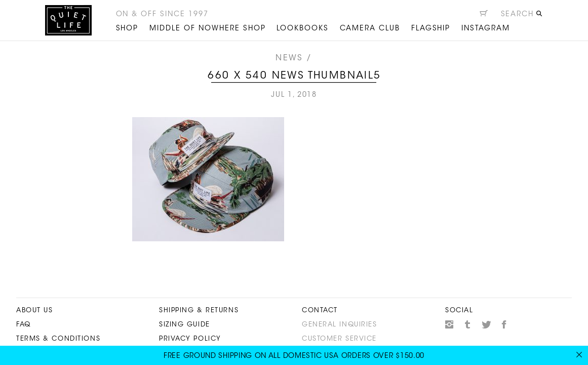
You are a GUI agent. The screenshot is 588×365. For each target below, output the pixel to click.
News (289, 58)
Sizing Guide (185, 325)
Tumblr (468, 324)
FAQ (24, 325)
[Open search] (522, 16)
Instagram (449, 324)
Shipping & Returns (199, 311)
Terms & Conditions (58, 339)
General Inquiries (340, 325)
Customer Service (339, 339)
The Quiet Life (68, 20)
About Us (34, 311)
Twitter (486, 324)
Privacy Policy (190, 339)
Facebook (504, 324)
